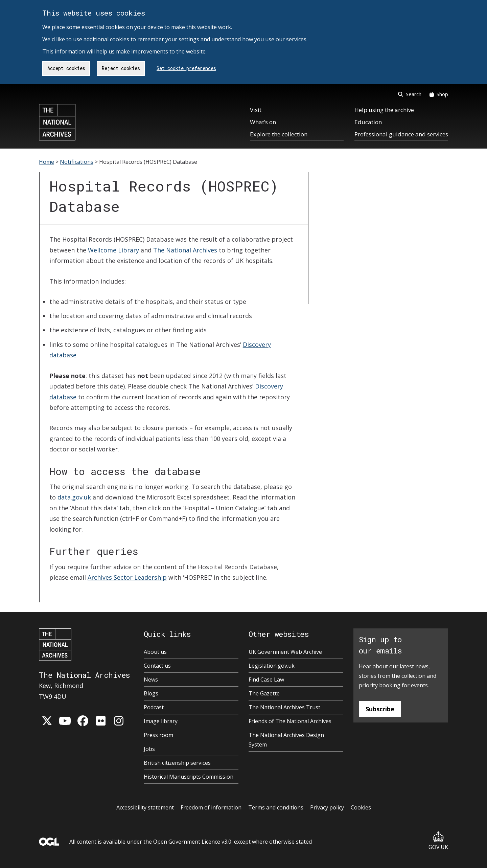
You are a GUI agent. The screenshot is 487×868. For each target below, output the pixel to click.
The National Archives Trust (284, 707)
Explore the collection (279, 134)
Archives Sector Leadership (127, 577)
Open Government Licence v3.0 (192, 842)
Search (410, 94)
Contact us (157, 666)
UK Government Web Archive (285, 652)
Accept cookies (66, 68)
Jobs (149, 749)
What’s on (263, 122)
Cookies (361, 807)
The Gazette (264, 693)
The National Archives (185, 250)
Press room (158, 735)
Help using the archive (384, 110)
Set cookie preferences (186, 68)
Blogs (151, 693)
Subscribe (380, 709)
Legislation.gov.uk (272, 666)
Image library (161, 721)
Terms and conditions (276, 807)
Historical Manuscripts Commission (189, 777)
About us (155, 652)
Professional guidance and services (401, 134)
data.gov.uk (74, 497)
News (151, 680)
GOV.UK (438, 841)
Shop (439, 94)
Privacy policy (327, 807)
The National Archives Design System (286, 740)
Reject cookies (121, 68)
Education (368, 122)
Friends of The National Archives (290, 721)
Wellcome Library (113, 250)
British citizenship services (177, 763)
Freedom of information (211, 807)
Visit (256, 110)
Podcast (154, 707)
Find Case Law (266, 680)
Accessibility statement (145, 807)
